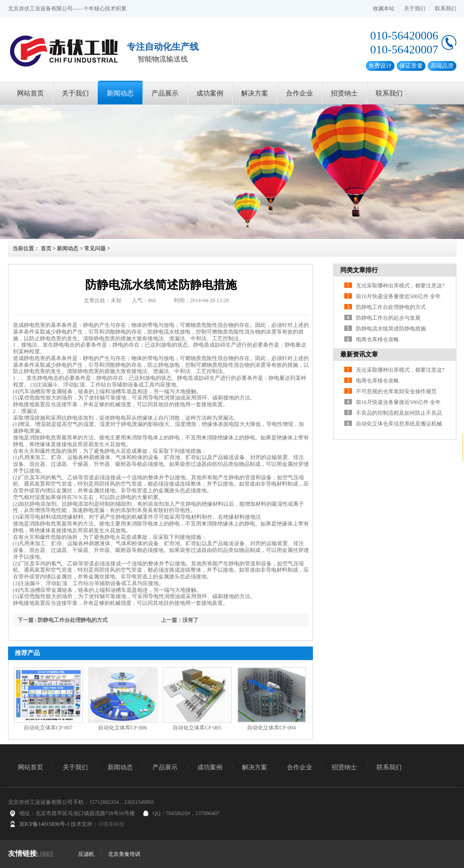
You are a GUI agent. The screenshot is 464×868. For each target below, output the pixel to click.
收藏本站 (384, 9)
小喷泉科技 (111, 824)
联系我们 (446, 9)
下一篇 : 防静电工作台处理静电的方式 (63, 620)
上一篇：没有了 (180, 620)
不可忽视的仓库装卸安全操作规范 (396, 391)
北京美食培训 (124, 854)
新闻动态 (120, 93)
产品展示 (165, 93)
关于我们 (415, 9)
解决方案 (255, 93)
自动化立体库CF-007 (48, 728)
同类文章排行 (359, 270)
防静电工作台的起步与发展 (388, 318)
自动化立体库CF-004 (271, 728)
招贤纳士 (344, 93)
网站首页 (30, 93)
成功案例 (210, 93)
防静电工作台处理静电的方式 (391, 307)
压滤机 (86, 854)
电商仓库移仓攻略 (377, 339)
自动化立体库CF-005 (197, 728)
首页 (46, 248)
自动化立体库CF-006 (123, 728)
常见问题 (95, 248)
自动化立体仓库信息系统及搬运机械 (399, 424)
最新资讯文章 (359, 354)
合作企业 (299, 93)
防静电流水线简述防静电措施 (391, 329)
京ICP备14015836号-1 (45, 824)
